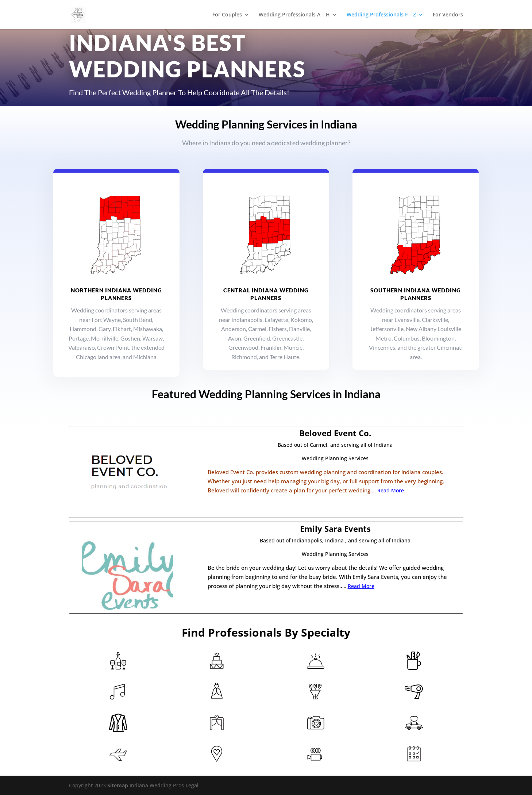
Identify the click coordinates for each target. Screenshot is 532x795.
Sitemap (118, 785)
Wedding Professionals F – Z (381, 15)
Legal (192, 785)
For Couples (227, 15)
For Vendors (448, 15)
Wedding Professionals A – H (294, 15)
